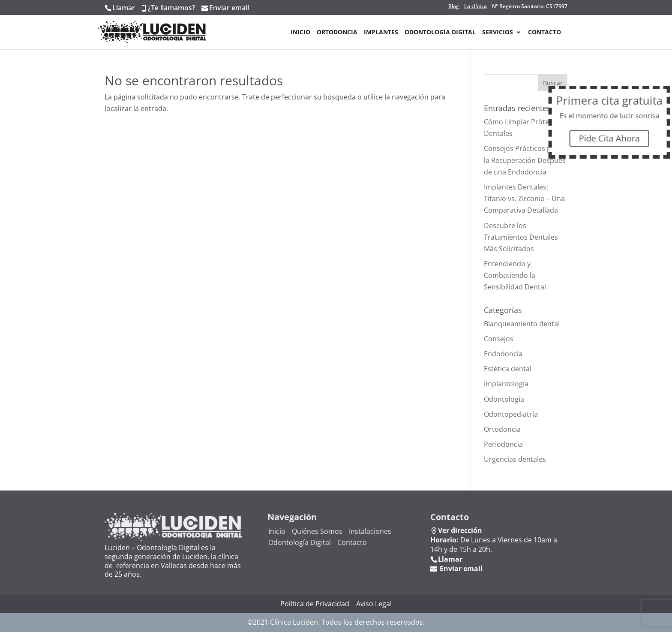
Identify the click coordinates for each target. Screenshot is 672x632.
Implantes (381, 33)
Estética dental (508, 369)
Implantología (506, 384)
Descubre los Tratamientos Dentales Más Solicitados (521, 237)
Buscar (553, 83)
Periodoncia (503, 444)
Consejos (499, 339)
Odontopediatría (511, 414)
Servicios (498, 33)
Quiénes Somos (317, 531)
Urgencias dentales (515, 459)
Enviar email (229, 8)
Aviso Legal (374, 604)
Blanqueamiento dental (522, 324)
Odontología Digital (440, 33)
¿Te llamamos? (171, 8)
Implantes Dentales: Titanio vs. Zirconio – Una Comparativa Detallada (524, 199)
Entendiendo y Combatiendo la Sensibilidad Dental (515, 275)
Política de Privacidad (315, 604)
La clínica (475, 6)
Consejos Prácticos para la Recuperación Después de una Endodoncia (525, 160)
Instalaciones (370, 531)
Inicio (300, 33)
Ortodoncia (337, 33)
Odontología (504, 399)
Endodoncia (503, 354)
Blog (454, 6)
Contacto (544, 33)
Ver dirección (460, 530)
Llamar (124, 8)
